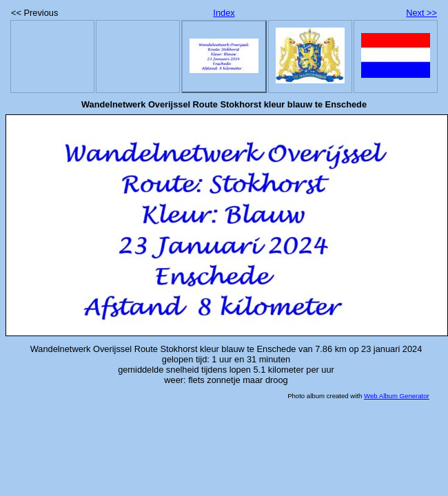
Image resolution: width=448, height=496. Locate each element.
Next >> (421, 13)
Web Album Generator (397, 396)
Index (224, 13)
